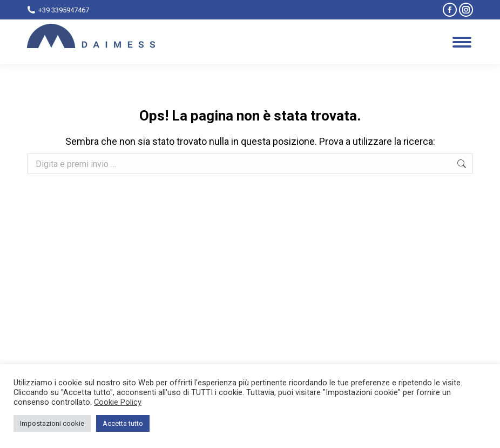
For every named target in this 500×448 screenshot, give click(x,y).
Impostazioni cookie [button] (52, 423)
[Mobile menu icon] (462, 42)
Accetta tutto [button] (123, 423)
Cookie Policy (118, 402)
